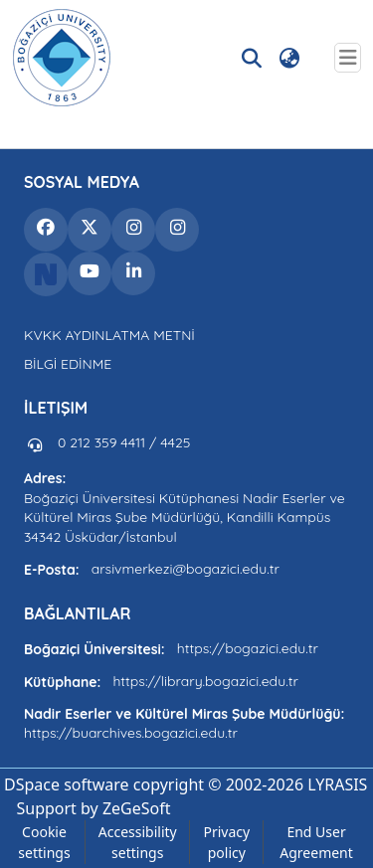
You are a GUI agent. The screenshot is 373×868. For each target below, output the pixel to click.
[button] (62, 58)
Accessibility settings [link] (138, 842)
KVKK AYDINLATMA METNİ (109, 335)
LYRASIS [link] (337, 784)
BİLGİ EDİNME (68, 364)
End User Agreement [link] (316, 842)
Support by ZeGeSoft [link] (93, 808)
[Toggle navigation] (348, 58)
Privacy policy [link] (226, 842)
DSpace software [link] (67, 784)
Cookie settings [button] (44, 842)
